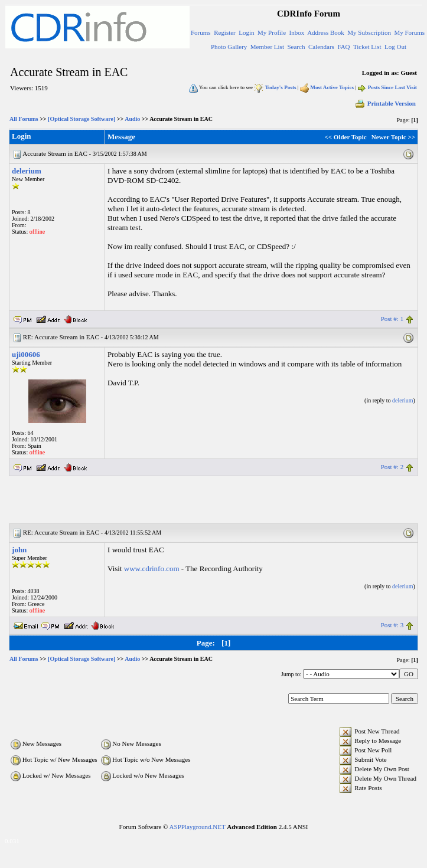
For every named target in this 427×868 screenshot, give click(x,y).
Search (296, 47)
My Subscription (369, 32)
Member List (267, 47)
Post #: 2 (392, 467)
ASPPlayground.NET (198, 827)
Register (225, 32)
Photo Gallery (229, 47)
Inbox (297, 32)
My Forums (409, 32)
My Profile (272, 32)
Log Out (395, 47)
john (19, 550)
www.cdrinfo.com (152, 569)
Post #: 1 (392, 319)
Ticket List (367, 47)
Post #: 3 (392, 625)
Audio (132, 119)
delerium (27, 171)
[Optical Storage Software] (82, 119)
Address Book (326, 32)
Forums (201, 32)
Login (246, 32)
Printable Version (385, 103)
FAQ (343, 47)
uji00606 (26, 354)
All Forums (24, 119)
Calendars (321, 47)
